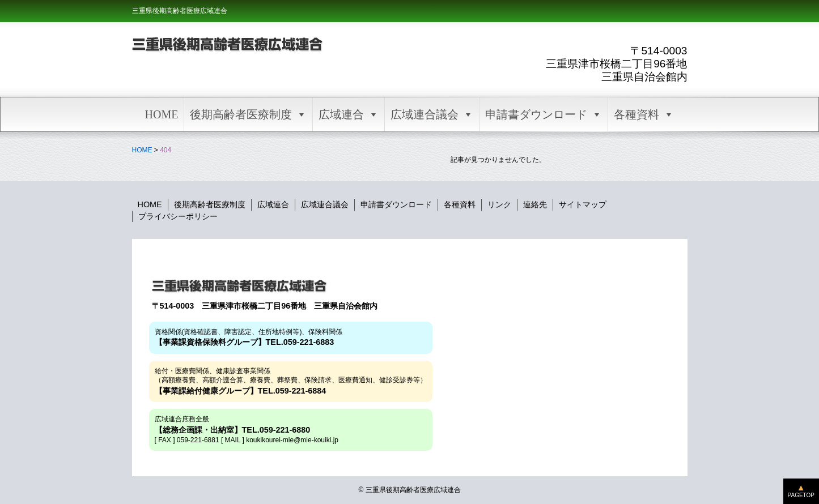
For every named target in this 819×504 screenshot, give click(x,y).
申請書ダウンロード (544, 114)
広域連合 (349, 114)
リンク (499, 204)
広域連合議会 (432, 114)
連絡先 (535, 204)
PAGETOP (801, 495)
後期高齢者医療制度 (248, 114)
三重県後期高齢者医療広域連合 (180, 11)
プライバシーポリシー (178, 216)
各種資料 (644, 114)
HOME (162, 114)
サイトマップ (583, 204)
